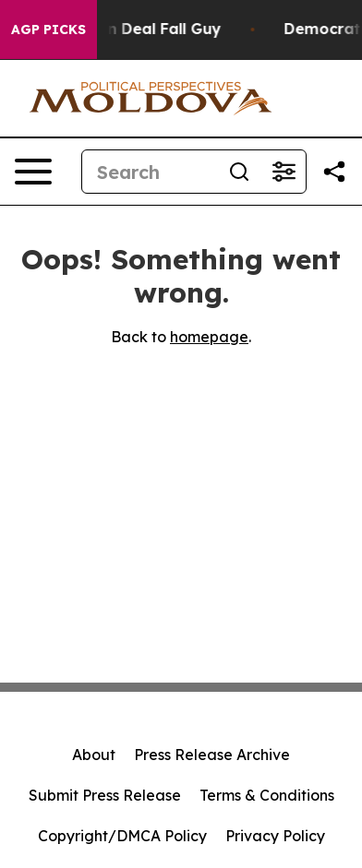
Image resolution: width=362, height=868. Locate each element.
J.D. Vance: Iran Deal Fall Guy (123, 29)
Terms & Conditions (267, 795)
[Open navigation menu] (33, 172)
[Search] (150, 172)
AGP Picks (48, 30)
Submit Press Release (105, 795)
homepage (209, 337)
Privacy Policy (275, 836)
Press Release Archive (212, 755)
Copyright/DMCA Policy (122, 836)
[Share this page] (334, 172)
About (94, 755)
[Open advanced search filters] (284, 172)
